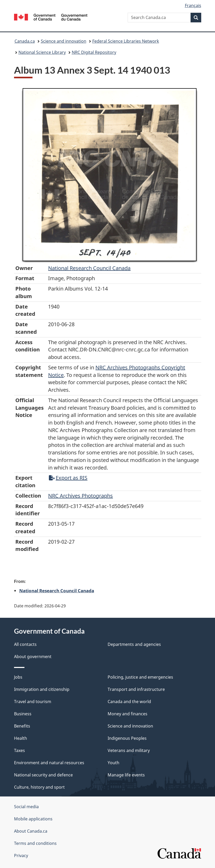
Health (21, 738)
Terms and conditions (35, 843)
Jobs (18, 677)
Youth (113, 763)
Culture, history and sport (39, 787)
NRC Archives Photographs (80, 496)
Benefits (22, 726)
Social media (26, 807)
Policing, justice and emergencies (140, 677)
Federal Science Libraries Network (126, 41)
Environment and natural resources (49, 763)
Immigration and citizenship (42, 689)
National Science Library (42, 52)
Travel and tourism (33, 702)
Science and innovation (64, 41)
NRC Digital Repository (94, 52)
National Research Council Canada (89, 268)
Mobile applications (33, 819)
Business (23, 714)
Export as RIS (68, 478)
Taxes (19, 750)
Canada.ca (25, 41)
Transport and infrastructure (136, 689)
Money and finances (128, 714)
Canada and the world (129, 702)
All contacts (25, 644)
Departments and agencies (134, 644)
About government (33, 657)
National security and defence (43, 775)
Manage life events (126, 775)
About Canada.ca (31, 831)
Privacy (21, 856)
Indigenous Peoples (127, 738)
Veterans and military (129, 750)
